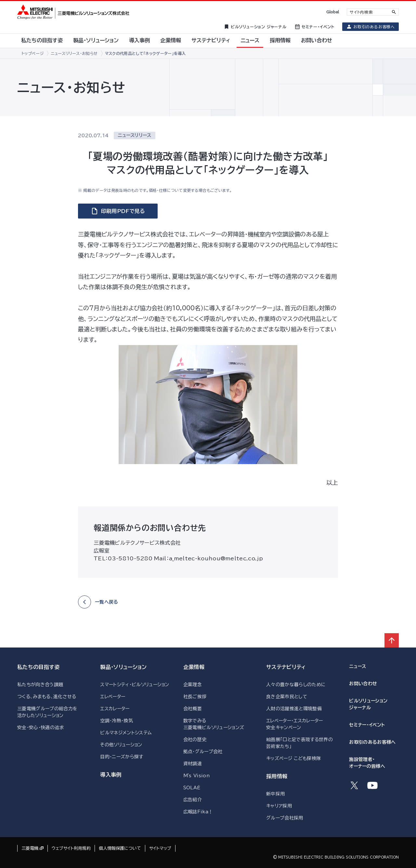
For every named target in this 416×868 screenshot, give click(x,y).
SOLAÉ (192, 788)
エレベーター (113, 697)
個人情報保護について (120, 848)
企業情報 (194, 667)
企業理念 (193, 685)
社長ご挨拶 (195, 697)
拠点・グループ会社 (203, 752)
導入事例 (111, 775)
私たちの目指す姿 (39, 667)
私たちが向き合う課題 (40, 685)
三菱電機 (30, 848)
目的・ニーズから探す (122, 757)
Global (333, 12)
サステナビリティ (286, 667)
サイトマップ (160, 848)
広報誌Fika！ (198, 812)
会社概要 (193, 709)
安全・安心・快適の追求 (41, 728)
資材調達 (193, 764)
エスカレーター (115, 709)
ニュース (357, 666)
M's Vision (196, 776)
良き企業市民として (287, 697)
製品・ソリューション (123, 667)
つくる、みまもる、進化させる (47, 697)
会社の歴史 (195, 740)
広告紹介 (193, 800)
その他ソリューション (121, 745)
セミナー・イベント (367, 725)
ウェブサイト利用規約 (71, 848)
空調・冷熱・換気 (117, 721)
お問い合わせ (363, 684)
